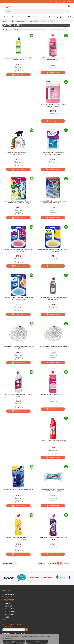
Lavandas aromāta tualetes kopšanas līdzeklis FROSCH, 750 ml (53, 299)
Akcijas (6, 17)
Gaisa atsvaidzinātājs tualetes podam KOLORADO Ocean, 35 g (53, 154)
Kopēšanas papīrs (18, 17)
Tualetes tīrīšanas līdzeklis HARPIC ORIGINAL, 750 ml (53, 538)
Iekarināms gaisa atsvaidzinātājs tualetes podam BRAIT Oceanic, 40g (18, 299)
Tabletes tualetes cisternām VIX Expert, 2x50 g (18, 489)
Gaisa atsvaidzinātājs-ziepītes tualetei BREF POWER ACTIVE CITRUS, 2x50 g (18, 202)
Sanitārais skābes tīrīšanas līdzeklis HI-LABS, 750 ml (18, 395)
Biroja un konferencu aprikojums (53, 17)
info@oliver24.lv (8, 597)
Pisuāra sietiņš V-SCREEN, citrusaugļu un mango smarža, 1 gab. (18, 347)
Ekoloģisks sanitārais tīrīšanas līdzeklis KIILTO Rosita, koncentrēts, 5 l (53, 105)
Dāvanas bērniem (34, 17)
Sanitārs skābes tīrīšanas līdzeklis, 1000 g (53, 441)
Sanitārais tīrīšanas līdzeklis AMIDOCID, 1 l (53, 394)
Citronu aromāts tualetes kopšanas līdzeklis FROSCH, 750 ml (18, 59)
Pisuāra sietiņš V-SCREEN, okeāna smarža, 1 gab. (53, 347)
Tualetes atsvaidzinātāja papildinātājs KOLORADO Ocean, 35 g (53, 490)
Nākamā (66, 563)
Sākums (5, 21)
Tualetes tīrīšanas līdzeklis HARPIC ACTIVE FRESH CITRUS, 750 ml (18, 538)
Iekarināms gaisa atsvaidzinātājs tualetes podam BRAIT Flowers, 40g (18, 250)
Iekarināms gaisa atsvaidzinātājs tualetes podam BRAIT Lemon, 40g (53, 250)
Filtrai (59, 30)
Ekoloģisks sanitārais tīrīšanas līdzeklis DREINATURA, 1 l (53, 59)
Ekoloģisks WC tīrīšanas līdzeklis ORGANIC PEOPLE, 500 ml (18, 154)
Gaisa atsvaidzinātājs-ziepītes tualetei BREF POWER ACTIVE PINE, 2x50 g (53, 202)
